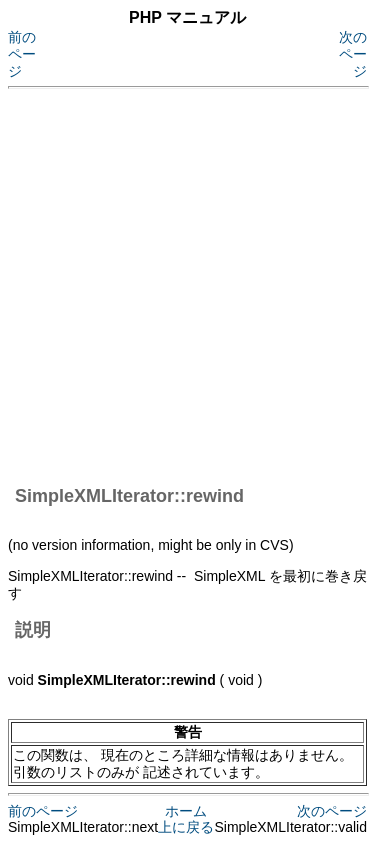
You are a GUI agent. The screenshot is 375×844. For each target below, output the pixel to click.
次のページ (353, 54)
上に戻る (186, 827)
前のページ (22, 54)
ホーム (186, 811)
